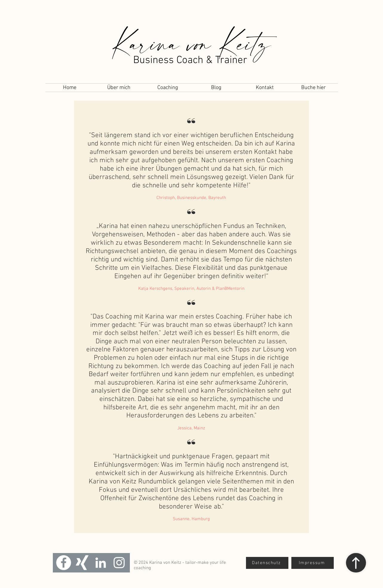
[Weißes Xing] (82, 563)
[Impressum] (313, 563)
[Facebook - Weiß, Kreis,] (64, 563)
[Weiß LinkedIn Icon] (101, 563)
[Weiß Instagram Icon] (119, 563)
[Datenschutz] (267, 563)
